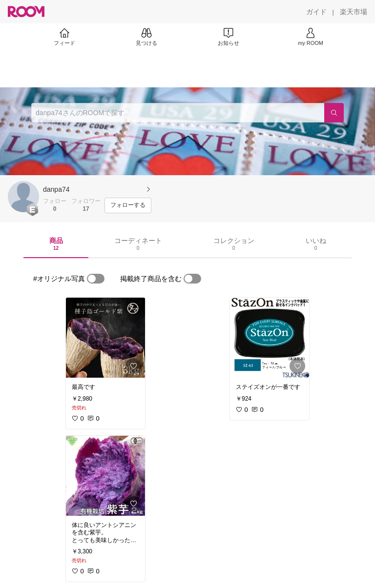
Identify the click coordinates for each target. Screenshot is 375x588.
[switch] (96, 279)
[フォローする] (128, 205)
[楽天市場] (354, 12)
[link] (105, 338)
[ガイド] (316, 12)
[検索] (334, 113)
